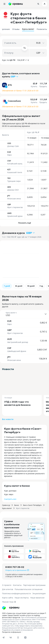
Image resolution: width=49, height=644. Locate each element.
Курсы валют (28, 29)
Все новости (8, 419)
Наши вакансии (37, 598)
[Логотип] (11, 608)
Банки (17, 505)
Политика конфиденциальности (16, 593)
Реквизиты (42, 29)
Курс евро (9, 494)
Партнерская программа (34, 585)
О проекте (7, 585)
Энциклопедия (39, 593)
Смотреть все (10, 499)
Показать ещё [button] (25, 223)
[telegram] (3, 637)
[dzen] (25, 637)
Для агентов (8, 589)
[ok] (18, 637)
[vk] (11, 637)
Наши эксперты (22, 598)
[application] (24, 262)
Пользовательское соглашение (29, 589)
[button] (24, 314)
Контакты (17, 585)
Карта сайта (8, 598)
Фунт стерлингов (23, 508)
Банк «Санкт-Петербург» (32, 505)
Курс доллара (10, 491)
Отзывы (16, 29)
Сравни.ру (6, 505)
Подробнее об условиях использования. (18, 630)
